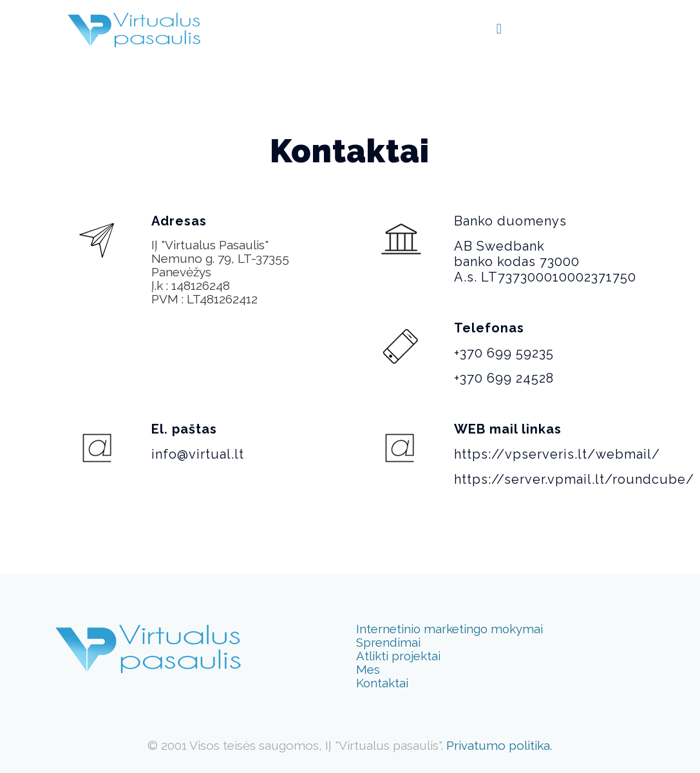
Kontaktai (382, 683)
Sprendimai (388, 642)
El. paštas (184, 429)
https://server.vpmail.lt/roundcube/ (574, 479)
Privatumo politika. (499, 745)
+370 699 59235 (504, 353)
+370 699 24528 (504, 378)
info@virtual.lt (198, 454)
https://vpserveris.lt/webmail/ (557, 454)
